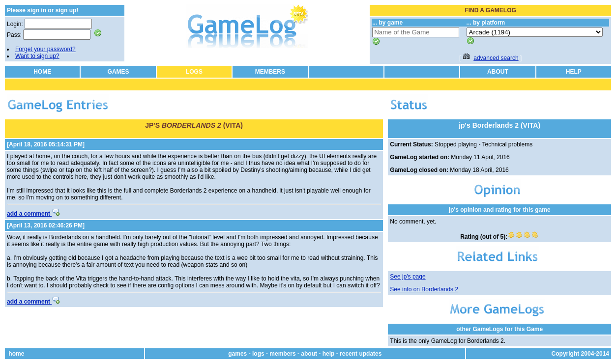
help (329, 354)
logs (258, 354)
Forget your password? (45, 49)
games (237, 354)
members (282, 354)
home (16, 354)
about (309, 354)
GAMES (118, 72)
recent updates (361, 354)
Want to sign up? (37, 56)
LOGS (194, 72)
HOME (42, 72)
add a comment (33, 214)
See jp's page (408, 277)
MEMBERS (270, 72)
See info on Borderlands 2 (424, 289)
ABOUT (498, 72)
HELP (574, 72)
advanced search (496, 58)
